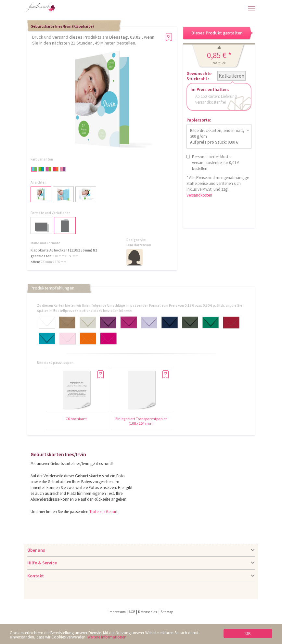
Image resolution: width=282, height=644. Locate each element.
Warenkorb (224, 8)
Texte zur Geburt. (104, 512)
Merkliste (237, 8)
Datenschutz (148, 612)
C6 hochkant (76, 419)
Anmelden (210, 8)
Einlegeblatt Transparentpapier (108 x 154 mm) (141, 421)
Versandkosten (199, 195)
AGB (132, 612)
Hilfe (197, 8)
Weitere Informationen (107, 637)
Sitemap (167, 612)
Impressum (117, 612)
